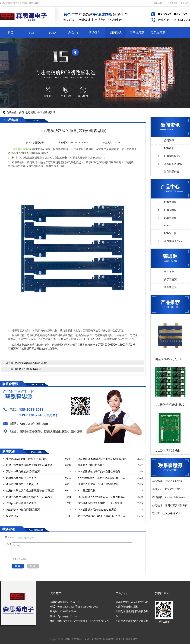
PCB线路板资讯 (46, 112)
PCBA (53, 33)
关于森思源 (137, 33)
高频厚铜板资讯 (173, 164)
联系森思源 (172, 3)
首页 (11, 33)
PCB (32, 33)
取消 (33, 566)
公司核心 (185, 3)
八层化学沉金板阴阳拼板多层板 (132, 614)
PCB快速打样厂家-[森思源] (28, 369)
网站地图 (158, 3)
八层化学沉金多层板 (127, 607)
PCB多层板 (170, 202)
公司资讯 (169, 140)
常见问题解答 (172, 172)
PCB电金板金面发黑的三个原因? (31, 363)
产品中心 (74, 33)
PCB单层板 (170, 218)
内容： (8, 544)
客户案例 (95, 33)
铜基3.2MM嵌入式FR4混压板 (132, 602)
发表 (18, 566)
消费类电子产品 (173, 241)
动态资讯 (31, 112)
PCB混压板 (170, 233)
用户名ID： (11, 537)
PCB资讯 (169, 148)
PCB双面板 (170, 210)
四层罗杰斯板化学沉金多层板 (132, 621)
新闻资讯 (116, 33)
